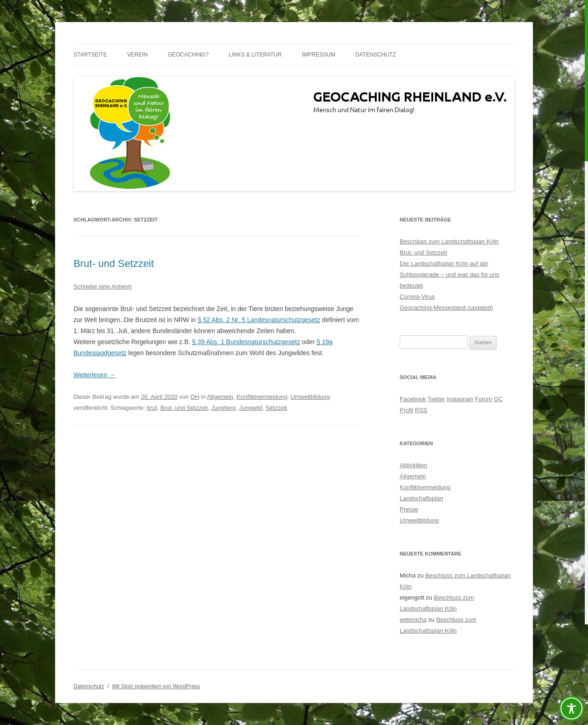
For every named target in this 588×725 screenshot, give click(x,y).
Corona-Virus (417, 297)
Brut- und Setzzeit (114, 263)
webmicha (413, 620)
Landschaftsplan (421, 498)
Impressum (319, 55)
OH (195, 397)
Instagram (460, 399)
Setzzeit (276, 408)
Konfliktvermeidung (262, 397)
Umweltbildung (310, 397)
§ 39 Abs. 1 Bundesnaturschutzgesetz (246, 342)
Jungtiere (223, 408)
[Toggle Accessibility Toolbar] (571, 708)
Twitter (436, 399)
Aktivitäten (413, 465)
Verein (138, 55)
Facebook (413, 399)
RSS (421, 410)
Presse (409, 509)
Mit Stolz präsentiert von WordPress (156, 686)
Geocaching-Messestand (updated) (446, 308)
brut (152, 408)
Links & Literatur (255, 55)
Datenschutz (376, 55)
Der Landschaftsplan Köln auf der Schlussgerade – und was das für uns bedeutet (449, 275)
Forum (484, 399)
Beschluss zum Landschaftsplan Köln (449, 241)
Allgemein (220, 397)
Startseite (90, 55)
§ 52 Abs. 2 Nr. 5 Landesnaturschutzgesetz (259, 320)
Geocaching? (188, 55)
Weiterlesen (95, 375)
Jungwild (251, 408)
